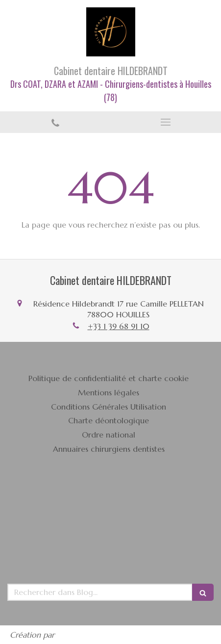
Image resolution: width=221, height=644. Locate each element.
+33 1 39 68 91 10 (119, 326)
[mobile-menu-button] (166, 122)
